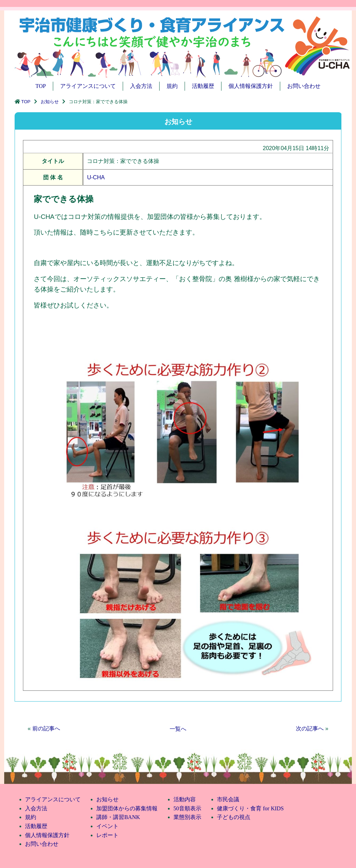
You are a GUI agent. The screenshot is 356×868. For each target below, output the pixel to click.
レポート (107, 835)
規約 (172, 86)
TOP (41, 86)
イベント (107, 826)
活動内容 (185, 799)
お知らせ (50, 102)
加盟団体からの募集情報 (127, 808)
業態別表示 (187, 817)
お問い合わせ (304, 86)
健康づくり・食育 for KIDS (250, 808)
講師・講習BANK (118, 817)
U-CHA (96, 177)
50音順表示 (187, 808)
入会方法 (141, 86)
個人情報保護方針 (251, 86)
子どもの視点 (234, 817)
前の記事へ (46, 728)
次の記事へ (310, 728)
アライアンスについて (88, 86)
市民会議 (228, 799)
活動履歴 (203, 86)
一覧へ (178, 729)
